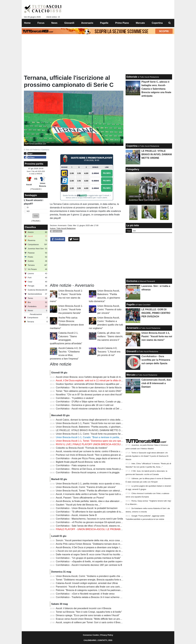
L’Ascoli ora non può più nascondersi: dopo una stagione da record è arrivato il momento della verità (108, 551)
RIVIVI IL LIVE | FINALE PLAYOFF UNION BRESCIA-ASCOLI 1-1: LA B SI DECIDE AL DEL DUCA (108, 444)
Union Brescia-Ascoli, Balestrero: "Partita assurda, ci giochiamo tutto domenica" (97, 427)
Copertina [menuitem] (157, 23)
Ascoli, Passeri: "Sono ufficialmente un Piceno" (80, 498)
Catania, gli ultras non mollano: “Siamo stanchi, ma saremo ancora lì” (110, 336)
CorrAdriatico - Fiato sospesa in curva (76, 465)
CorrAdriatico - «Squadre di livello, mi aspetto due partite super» (89, 561)
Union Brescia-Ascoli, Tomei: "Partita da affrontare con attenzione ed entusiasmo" (98, 491)
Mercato (131, 375)
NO (28, 211)
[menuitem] (170, 23)
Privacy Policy (107, 635)
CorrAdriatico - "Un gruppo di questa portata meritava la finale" (88, 558)
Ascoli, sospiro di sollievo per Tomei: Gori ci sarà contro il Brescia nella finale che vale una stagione (107, 622)
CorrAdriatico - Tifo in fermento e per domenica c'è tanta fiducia (89, 388)
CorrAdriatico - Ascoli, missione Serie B (76, 515)
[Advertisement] (87, 262)
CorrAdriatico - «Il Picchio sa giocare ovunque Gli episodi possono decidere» (96, 522)
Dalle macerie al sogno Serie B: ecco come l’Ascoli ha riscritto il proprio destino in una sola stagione (108, 554)
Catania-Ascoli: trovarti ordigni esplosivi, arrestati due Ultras (87, 583)
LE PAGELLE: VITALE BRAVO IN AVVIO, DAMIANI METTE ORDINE (92, 430)
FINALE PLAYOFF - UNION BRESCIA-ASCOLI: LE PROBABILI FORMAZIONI (97, 529)
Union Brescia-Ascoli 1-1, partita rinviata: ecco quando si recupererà (91, 484)
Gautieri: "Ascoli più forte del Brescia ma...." (79, 505)
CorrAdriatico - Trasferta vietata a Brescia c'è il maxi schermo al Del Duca (94, 597)
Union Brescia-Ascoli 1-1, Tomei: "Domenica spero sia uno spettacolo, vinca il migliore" (101, 441)
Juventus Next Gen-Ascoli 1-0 (144, 200)
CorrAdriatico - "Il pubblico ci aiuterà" (75, 398)
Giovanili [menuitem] (69, 23)
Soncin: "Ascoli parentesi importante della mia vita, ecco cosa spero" (91, 540)
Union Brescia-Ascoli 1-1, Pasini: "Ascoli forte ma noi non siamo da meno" (94, 423)
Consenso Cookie (91, 635)
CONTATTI (102, 640)
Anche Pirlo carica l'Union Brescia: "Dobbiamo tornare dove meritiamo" (93, 544)
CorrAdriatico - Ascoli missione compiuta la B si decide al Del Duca (91, 409)
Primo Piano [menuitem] (122, 23)
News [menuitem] (54, 23)
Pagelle (131, 305)
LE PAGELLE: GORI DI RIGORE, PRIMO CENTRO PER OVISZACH (156, 313)
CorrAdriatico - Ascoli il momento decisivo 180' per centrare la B (89, 565)
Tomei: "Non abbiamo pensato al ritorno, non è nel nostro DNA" (89, 391)
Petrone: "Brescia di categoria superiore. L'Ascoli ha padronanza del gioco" (95, 590)
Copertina (132, 146)
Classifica (30, 227)
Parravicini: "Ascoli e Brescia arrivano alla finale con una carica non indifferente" (97, 587)
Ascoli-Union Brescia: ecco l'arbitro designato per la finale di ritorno (91, 377)
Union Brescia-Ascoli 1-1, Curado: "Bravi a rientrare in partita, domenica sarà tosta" (99, 437)
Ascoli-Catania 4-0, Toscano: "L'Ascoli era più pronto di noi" (109, 352)
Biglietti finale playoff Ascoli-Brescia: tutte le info (81, 462)
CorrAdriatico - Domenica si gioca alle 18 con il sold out (85, 405)
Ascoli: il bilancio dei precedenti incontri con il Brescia (83, 608)
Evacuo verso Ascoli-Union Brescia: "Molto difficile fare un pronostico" (92, 619)
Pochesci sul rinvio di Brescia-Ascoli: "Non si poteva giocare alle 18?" (92, 455)
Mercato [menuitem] (140, 23)
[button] (36, 216)
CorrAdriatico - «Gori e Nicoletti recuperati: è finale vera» (85, 594)
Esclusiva (132, 281)
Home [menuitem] (27, 23)
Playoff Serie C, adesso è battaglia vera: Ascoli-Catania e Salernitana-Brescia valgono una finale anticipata (156, 89)
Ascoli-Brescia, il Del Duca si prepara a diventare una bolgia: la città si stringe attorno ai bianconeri (107, 547)
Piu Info (107, 173)
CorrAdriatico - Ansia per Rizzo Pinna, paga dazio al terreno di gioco (91, 458)
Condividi (58, 239)
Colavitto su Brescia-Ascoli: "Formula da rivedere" (82, 448)
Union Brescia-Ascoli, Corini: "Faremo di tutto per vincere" (109, 309)
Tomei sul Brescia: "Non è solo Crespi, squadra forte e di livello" (89, 612)
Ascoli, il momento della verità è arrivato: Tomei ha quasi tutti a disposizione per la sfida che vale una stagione (113, 494)
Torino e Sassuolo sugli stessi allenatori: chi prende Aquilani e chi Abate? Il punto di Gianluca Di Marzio (147, 456)
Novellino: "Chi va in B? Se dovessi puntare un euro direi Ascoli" (89, 395)
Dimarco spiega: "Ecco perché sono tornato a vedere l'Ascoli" (88, 615)
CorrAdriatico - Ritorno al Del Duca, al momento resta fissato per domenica (95, 469)
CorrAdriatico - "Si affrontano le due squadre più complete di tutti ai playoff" (95, 512)
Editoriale (132, 77)
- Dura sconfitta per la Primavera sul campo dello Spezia (156, 360)
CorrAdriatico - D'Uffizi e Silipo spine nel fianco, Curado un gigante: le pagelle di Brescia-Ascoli (105, 402)
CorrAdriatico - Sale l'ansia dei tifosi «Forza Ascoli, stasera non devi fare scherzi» (98, 526)
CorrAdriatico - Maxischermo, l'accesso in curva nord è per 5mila (89, 519)
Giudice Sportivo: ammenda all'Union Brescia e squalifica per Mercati (92, 384)
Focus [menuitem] (41, 23)
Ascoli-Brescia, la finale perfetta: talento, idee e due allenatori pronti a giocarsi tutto (99, 501)
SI (28, 207)
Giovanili (131, 351)
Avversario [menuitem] (87, 23)
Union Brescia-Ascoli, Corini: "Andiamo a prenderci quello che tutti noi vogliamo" (98, 576)
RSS (110, 640)
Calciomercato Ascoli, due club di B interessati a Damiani (156, 383)
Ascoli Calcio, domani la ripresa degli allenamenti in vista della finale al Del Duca (98, 420)
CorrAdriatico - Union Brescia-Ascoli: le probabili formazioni (87, 508)
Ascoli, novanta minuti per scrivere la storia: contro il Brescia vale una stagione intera (100, 451)
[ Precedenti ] (36, 189)
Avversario (62, 225)
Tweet (74, 239)
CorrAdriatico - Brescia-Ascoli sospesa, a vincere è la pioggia (88, 472)
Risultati (36, 221)
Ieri (134, 231)
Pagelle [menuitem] (104, 23)
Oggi (129, 231)
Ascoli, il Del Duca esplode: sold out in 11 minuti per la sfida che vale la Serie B (97, 380)
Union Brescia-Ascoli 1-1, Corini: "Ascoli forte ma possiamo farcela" (71, 309)
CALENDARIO (90, 640)
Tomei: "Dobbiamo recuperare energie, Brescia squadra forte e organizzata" (95, 580)
